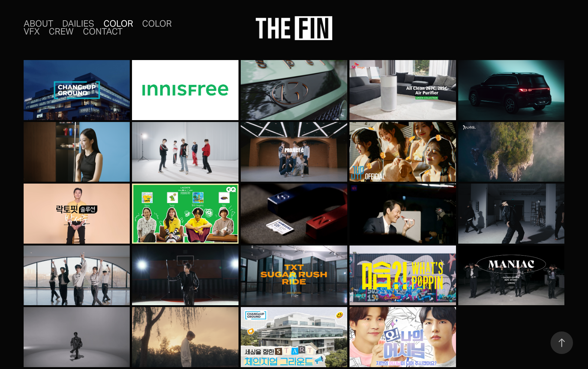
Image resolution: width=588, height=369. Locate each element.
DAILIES (78, 24)
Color (118, 24)
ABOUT (38, 24)
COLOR (157, 24)
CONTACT (103, 32)
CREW (61, 32)
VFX (32, 32)
